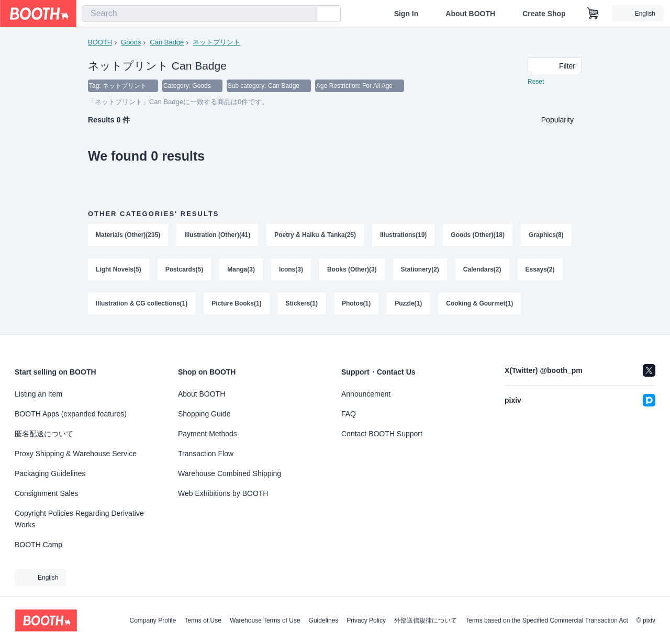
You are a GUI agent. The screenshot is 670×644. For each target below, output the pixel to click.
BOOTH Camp (38, 545)
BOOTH (100, 42)
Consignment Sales (46, 493)
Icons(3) (291, 269)
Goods (131, 42)
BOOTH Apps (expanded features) (71, 414)
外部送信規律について (426, 620)
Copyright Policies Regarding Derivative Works (79, 519)
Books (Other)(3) (352, 269)
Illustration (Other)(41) (217, 235)
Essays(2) (540, 269)
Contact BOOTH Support (382, 434)
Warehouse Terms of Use (265, 620)
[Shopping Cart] (593, 14)
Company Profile (153, 620)
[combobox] (199, 14)
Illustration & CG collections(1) (142, 304)
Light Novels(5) (119, 269)
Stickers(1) (302, 304)
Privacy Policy (366, 620)
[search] (307, 14)
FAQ (349, 414)
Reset (536, 82)
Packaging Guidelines (50, 473)
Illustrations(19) (403, 235)
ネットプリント (216, 42)
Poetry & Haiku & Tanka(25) (315, 235)
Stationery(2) (420, 269)
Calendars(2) (482, 269)
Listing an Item (38, 394)
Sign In (406, 14)
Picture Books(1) (236, 304)
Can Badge (167, 42)
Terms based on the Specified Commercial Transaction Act (547, 620)
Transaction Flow (206, 454)
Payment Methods (208, 434)
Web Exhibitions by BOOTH (223, 493)
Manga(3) (241, 269)
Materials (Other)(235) (128, 235)
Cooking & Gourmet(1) (479, 304)
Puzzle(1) (408, 304)
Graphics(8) (546, 235)
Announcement (366, 394)
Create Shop (544, 14)
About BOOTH (470, 14)
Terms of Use (203, 620)
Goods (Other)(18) (478, 235)
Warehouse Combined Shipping (230, 473)
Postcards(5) (185, 269)
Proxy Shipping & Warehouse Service (76, 454)
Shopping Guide (204, 414)
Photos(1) (356, 304)
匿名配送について (44, 434)
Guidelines (324, 620)
